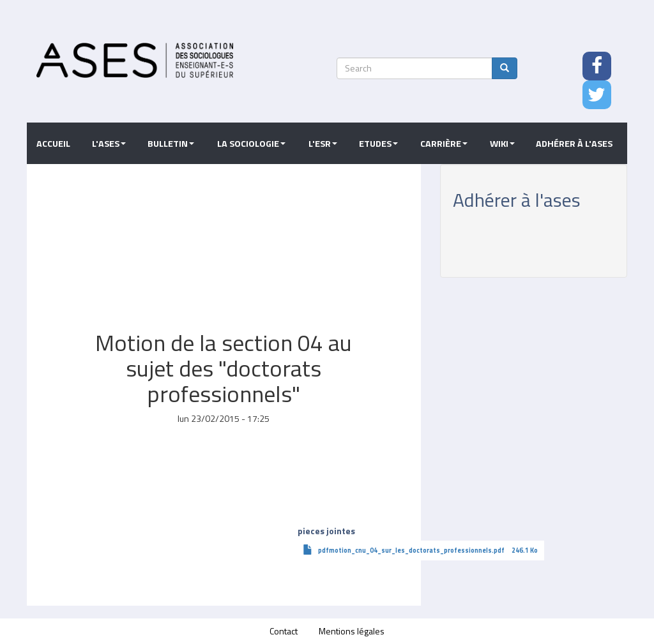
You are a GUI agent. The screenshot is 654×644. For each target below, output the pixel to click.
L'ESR (323, 144)
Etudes (378, 144)
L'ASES (109, 144)
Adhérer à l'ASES (574, 144)
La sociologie (251, 144)
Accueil (53, 144)
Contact (284, 631)
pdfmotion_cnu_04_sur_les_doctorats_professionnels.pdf (411, 550)
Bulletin (171, 144)
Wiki (502, 144)
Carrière (444, 144)
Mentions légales (352, 631)
